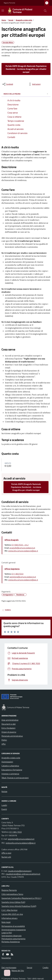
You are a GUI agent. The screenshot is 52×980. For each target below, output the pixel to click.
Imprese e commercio (10, 774)
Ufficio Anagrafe (11, 540)
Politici (4, 740)
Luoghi (4, 805)
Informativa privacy (9, 918)
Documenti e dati (9, 724)
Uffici (4, 744)
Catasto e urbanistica (10, 766)
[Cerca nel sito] (44, 11)
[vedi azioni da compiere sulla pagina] (34, 84)
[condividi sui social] (7, 84)
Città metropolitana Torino (12, 894)
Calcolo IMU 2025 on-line (12, 914)
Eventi (4, 809)
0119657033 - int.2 (20, 545)
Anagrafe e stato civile (24, 20)
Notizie (4, 791)
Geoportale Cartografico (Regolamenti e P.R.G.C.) (21, 898)
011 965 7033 (15, 832)
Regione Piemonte (9, 3)
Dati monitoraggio (9, 968)
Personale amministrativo (12, 736)
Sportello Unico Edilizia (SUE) (13, 902)
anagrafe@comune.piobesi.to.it (22, 548)
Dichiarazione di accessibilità (13, 926)
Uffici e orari (6, 853)
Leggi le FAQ (7, 933)
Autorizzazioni (7, 762)
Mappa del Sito (18, 971)
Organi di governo (9, 732)
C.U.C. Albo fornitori (9, 910)
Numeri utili (6, 857)
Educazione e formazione (12, 770)
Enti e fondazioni (8, 728)
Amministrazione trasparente (14, 930)
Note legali (6, 922)
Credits (45, 968)
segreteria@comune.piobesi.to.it (23, 577)
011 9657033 (17, 574)
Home (4, 20)
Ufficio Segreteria (12, 569)
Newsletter (6, 958)
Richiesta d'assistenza (11, 942)
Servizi (11, 20)
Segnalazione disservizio (11, 936)
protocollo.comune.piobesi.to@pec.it (23, 551)
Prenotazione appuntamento (13, 939)
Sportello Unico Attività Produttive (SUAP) (19, 906)
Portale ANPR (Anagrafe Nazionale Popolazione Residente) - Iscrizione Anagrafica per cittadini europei (26, 69)
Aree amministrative (10, 720)
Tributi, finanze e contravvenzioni (15, 778)
